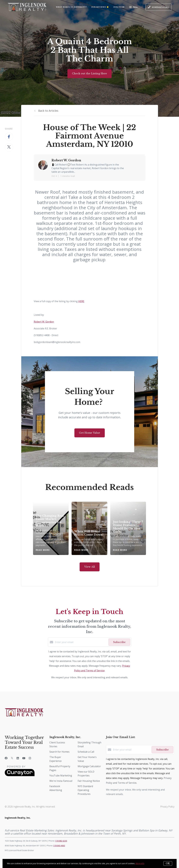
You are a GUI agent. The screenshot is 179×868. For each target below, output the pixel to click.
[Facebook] (6, 758)
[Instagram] (30, 758)
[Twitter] (12, 758)
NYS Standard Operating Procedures (85, 790)
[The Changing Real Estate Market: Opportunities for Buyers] (51, 528)
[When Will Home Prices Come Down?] (90, 528)
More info (140, 863)
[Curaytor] (20, 775)
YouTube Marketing (61, 776)
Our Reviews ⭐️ (100, 7)
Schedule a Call (86, 752)
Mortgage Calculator (89, 766)
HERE (81, 301)
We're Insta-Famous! (61, 781)
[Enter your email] (81, 642)
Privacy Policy (167, 807)
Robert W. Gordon (44, 322)
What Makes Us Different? (71, 7)
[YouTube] (24, 758)
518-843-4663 (59, 846)
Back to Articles (48, 111)
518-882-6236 (61, 841)
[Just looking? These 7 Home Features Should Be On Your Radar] (128, 528)
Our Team (119, 7)
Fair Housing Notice (89, 781)
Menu (133, 7)
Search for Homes (59, 752)
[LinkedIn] (18, 758)
